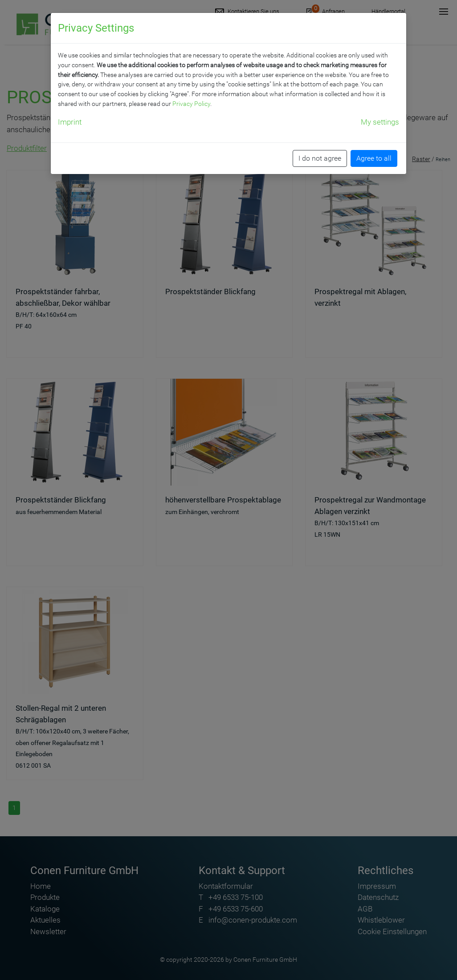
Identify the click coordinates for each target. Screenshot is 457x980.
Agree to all (374, 158)
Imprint (70, 122)
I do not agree (320, 158)
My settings (380, 122)
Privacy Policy (191, 104)
